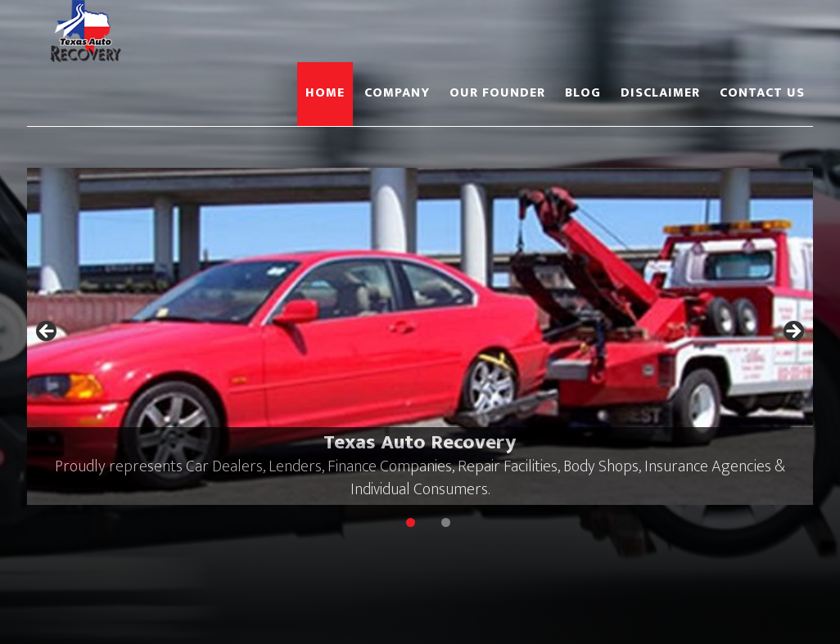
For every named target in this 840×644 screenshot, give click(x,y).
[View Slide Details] (420, 336)
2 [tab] (446, 522)
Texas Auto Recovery (174, 31)
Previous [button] (47, 332)
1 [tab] (411, 522)
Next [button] (793, 332)
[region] (420, 336)
